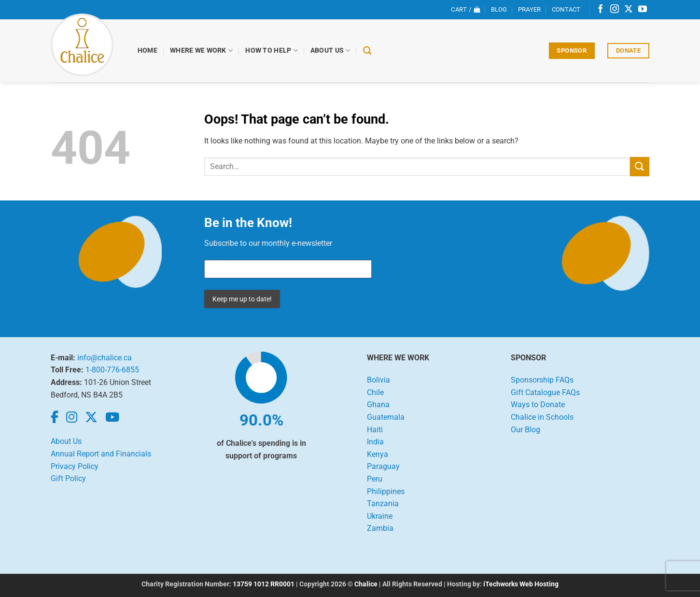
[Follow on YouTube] (643, 10)
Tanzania (383, 504)
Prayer (530, 9)
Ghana (378, 405)
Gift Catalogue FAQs (545, 392)
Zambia (380, 528)
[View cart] (465, 10)
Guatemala (386, 417)
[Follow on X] (629, 10)
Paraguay (383, 466)
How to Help (272, 50)
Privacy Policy (75, 466)
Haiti (375, 430)
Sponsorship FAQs (542, 380)
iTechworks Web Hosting (521, 584)
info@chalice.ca (105, 358)
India (375, 442)
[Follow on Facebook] (601, 10)
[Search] (367, 51)
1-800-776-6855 (112, 370)
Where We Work (201, 50)
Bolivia (378, 380)
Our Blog (525, 430)
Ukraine (380, 516)
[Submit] (640, 166)
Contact (566, 9)
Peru (375, 479)
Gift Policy (68, 478)
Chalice (366, 584)
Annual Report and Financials (101, 454)
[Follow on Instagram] (615, 10)
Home (147, 50)
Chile (375, 392)
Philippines (386, 491)
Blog (499, 9)
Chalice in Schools (542, 417)
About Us (330, 50)
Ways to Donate (538, 405)
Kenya (378, 454)
